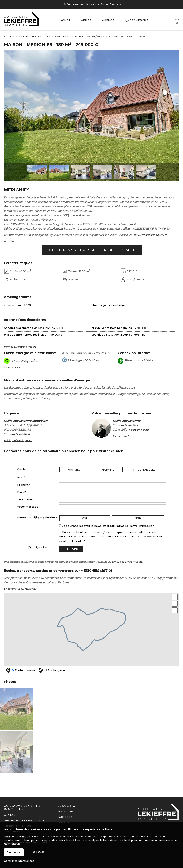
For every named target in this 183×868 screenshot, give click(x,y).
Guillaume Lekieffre (127, 421)
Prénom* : (24, 485)
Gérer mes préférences (19, 861)
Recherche (137, 21)
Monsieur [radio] (75, 470)
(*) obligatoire (37, 547)
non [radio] (138, 518)
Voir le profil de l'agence (18, 440)
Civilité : (22, 469)
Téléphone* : (26, 499)
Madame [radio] (108, 470)
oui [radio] (85, 518)
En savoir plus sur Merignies (20, 589)
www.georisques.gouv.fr (150, 235)
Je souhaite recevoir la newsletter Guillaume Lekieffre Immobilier (108, 526)
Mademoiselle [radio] (144, 470)
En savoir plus (12, 367)
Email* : (22, 492)
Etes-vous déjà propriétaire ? (37, 517)
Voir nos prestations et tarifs (20, 347)
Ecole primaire (20, 671)
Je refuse (39, 852)
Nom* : (22, 477)
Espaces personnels (165, 22)
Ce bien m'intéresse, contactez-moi (92, 250)
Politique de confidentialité (126, 562)
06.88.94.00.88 (20, 434)
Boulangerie (51, 671)
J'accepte (14, 852)
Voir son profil (121, 436)
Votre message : (28, 507)
